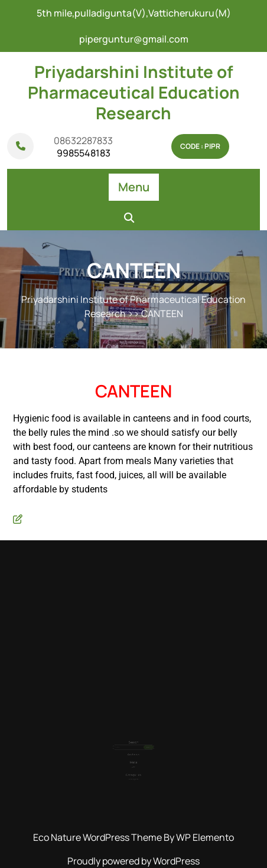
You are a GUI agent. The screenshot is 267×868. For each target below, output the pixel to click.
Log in (133, 758)
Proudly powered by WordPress (133, 861)
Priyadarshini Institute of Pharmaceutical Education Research (134, 92)
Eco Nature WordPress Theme (98, 837)
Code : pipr (200, 146)
